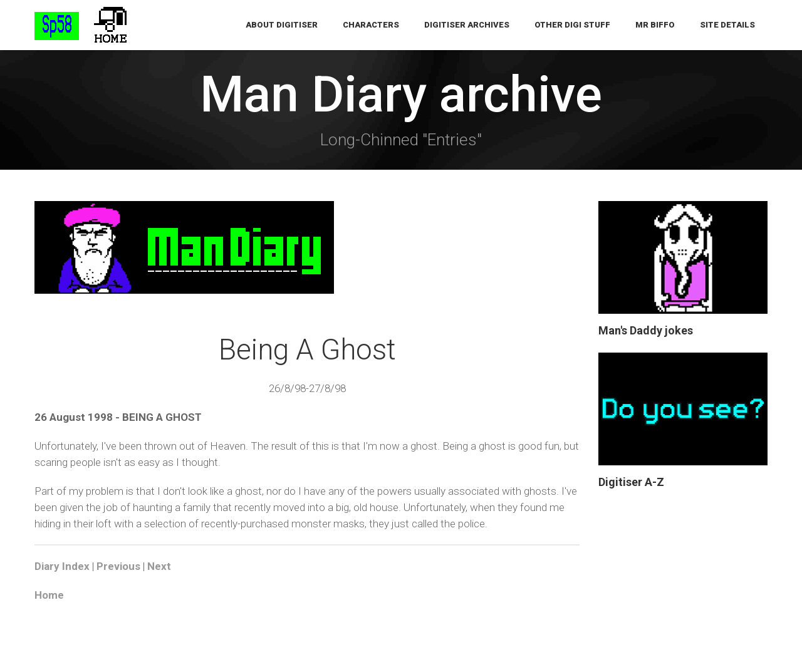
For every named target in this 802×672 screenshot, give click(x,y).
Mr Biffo (655, 25)
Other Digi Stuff (572, 25)
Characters (371, 25)
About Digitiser (282, 25)
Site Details (727, 25)
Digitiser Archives (467, 25)
